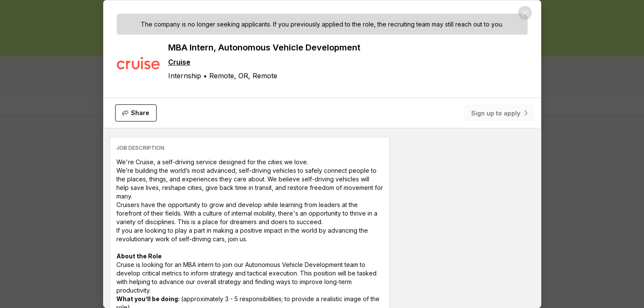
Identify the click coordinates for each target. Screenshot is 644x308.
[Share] (136, 113)
